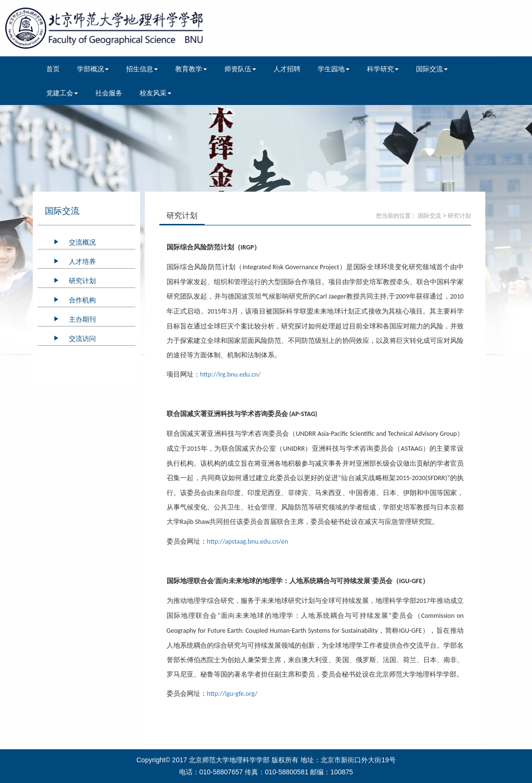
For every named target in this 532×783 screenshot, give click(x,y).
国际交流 (429, 216)
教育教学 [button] (191, 69)
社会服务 (109, 93)
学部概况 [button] (93, 69)
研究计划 (82, 281)
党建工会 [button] (62, 93)
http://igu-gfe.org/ (232, 694)
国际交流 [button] (432, 69)
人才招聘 (287, 69)
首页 (53, 69)
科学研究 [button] (383, 69)
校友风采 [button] (156, 93)
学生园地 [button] (334, 69)
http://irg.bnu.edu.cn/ (231, 374)
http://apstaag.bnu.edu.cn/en (248, 542)
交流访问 (82, 339)
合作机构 (82, 300)
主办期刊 (82, 319)
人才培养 (82, 261)
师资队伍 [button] (240, 69)
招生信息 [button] (142, 69)
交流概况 (82, 242)
